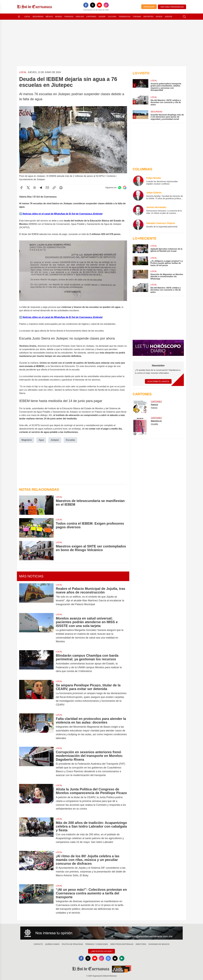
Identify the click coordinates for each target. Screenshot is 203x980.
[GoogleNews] (108, 958)
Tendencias (124, 17)
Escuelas (70, 440)
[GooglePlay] (122, 958)
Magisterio (27, 440)
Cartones (91, 17)
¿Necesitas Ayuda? (101, 951)
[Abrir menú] (19, 17)
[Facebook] (86, 5)
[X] (93, 5)
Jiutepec (55, 440)
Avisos (159, 17)
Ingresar (149, 7)
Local (27, 17)
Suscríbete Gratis (158, 381)
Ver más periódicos (172, 7)
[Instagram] (106, 5)
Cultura (112, 17)
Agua (41, 440)
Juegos (168, 17)
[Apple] (115, 958)
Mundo (59, 17)
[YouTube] (99, 5)
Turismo (137, 17)
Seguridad (38, 17)
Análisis (80, 17)
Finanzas (69, 17)
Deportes (148, 17)
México (49, 17)
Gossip (102, 17)
